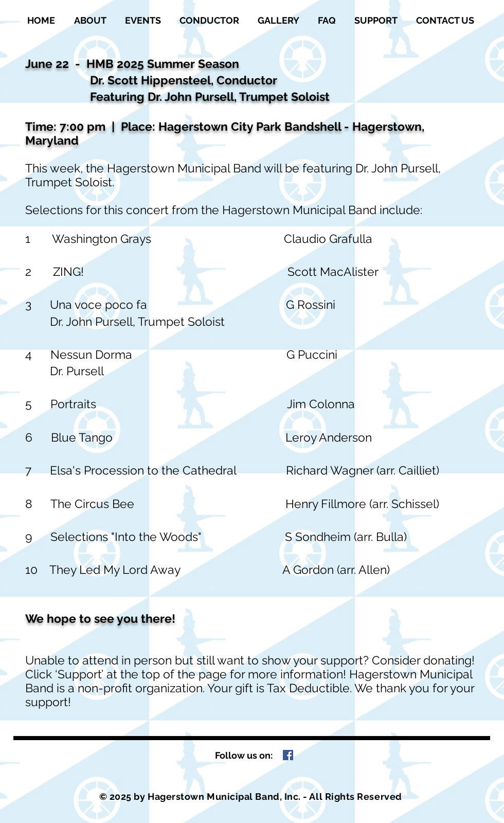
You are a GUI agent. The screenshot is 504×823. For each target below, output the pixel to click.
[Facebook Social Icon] (288, 755)
